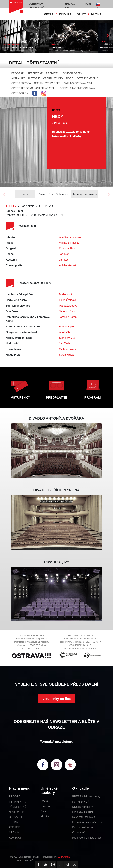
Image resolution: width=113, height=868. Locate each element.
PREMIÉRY (53, 73)
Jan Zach (65, 343)
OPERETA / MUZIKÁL (11, 44)
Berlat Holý (66, 294)
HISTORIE (34, 78)
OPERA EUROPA (21, 83)
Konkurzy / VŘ (81, 802)
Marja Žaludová (68, 306)
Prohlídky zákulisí (83, 812)
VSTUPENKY (21, 397)
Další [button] (88, 4)
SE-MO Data (64, 857)
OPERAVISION (20, 93)
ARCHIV (14, 832)
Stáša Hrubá (66, 355)
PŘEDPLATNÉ (56, 397)
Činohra (45, 806)
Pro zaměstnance (83, 827)
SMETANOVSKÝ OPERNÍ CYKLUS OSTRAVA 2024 (63, 83)
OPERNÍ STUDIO (53, 78)
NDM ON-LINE (18, 812)
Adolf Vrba (65, 332)
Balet (44, 811)
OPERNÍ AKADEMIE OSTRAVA (77, 88)
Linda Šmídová (68, 300)
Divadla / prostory (83, 807)
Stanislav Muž (67, 338)
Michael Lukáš (68, 349)
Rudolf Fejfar (67, 327)
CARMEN (56, 47)
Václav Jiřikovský (69, 243)
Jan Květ (64, 254)
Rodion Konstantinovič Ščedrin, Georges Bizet (70, 51)
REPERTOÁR (35, 73)
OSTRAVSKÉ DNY (87, 78)
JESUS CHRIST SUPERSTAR (17, 47)
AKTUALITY (18, 78)
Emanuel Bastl (68, 248)
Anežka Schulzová (70, 237)
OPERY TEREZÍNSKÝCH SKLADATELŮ (34, 88)
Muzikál (45, 816)
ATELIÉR (14, 827)
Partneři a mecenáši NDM (87, 822)
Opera (44, 801)
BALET (81, 14)
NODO (70, 78)
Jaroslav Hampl (68, 317)
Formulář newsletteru (56, 742)
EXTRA (13, 822)
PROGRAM (18, 73)
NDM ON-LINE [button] (70, 6)
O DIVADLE (16, 817)
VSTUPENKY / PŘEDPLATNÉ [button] (36, 6)
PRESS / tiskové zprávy (86, 797)
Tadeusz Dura (67, 311)
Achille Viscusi (68, 265)
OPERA (49, 14)
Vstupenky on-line (56, 699)
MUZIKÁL (97, 14)
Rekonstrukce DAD (84, 817)
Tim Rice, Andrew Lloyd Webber (15, 51)
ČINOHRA (65, 14)
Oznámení (78, 832)
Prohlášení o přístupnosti (87, 838)
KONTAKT (15, 838)
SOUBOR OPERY (72, 73)
